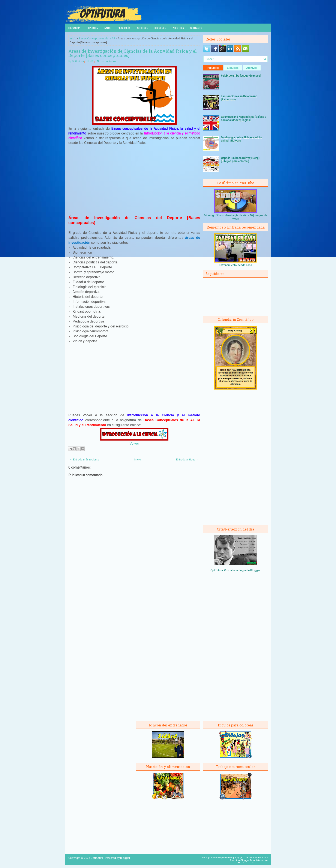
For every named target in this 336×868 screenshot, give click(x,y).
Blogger (255, 570)
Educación (74, 28)
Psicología (124, 28)
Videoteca (178, 28)
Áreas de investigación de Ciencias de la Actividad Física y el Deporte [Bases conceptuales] (133, 53)
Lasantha (261, 858)
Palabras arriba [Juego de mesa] (241, 76)
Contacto (196, 28)
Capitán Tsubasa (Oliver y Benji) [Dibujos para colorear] (240, 160)
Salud (108, 28)
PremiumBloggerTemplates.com (249, 860)
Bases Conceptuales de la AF (97, 38)
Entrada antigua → (187, 459)
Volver (134, 443)
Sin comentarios (106, 61)
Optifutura (78, 61)
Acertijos (142, 28)
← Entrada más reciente (84, 459)
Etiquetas (233, 68)
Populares (213, 68)
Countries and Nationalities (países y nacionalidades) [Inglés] (243, 118)
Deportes (92, 28)
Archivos (252, 68)
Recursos (160, 28)
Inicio (73, 38)
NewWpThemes (223, 858)
